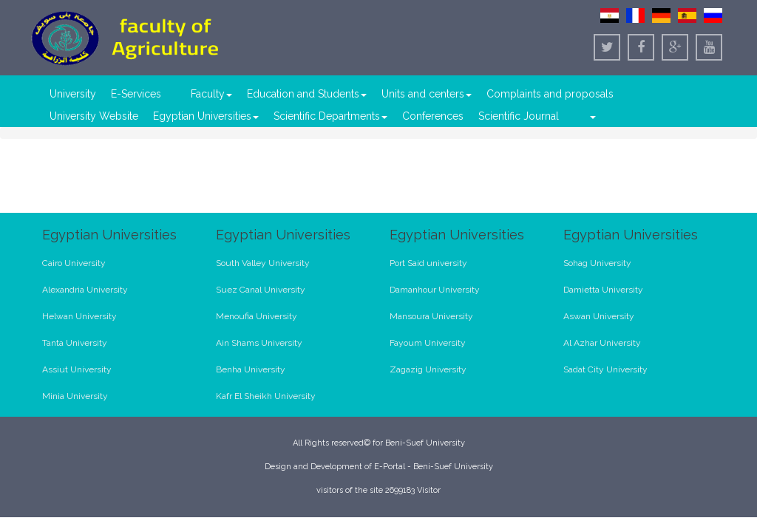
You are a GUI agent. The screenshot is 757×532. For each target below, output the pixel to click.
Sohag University (597, 263)
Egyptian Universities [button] (206, 116)
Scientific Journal (519, 116)
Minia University (75, 396)
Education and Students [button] (307, 94)
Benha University (251, 369)
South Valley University (263, 263)
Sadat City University (605, 369)
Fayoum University (428, 343)
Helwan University (79, 316)
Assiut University (77, 369)
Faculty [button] (211, 94)
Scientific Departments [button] (330, 116)
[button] (592, 116)
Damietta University (603, 290)
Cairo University (74, 263)
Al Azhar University (602, 343)
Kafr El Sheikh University (266, 396)
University (73, 94)
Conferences (433, 116)
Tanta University (75, 343)
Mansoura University (431, 316)
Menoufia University (257, 316)
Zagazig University (428, 369)
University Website (94, 116)
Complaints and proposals (550, 94)
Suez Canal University (261, 290)
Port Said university (428, 263)
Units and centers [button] (427, 94)
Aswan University (599, 316)
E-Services (136, 94)
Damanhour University (435, 290)
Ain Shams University (259, 343)
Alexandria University (85, 290)
